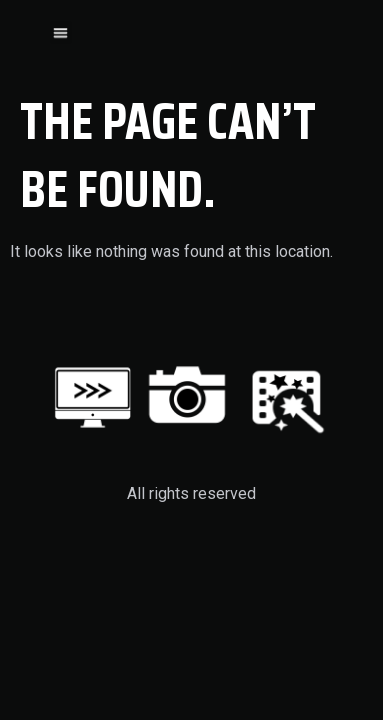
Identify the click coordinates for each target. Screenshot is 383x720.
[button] (61, 31)
